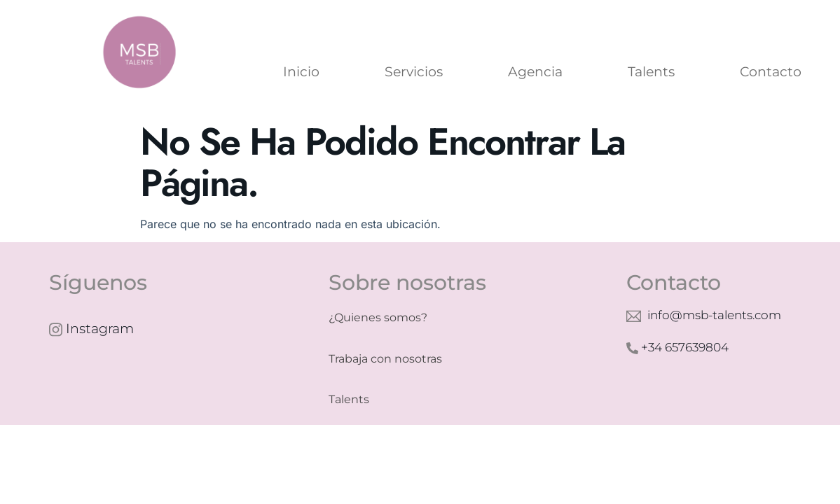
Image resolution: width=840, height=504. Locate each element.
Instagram (91, 329)
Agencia (535, 72)
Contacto (771, 72)
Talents (651, 72)
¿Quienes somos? (378, 317)
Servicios (414, 72)
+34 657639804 (677, 347)
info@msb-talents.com (704, 316)
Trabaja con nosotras (385, 359)
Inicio (301, 72)
